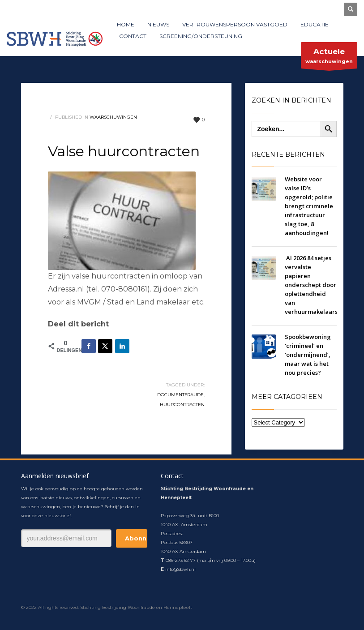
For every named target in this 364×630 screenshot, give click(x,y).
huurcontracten (182, 405)
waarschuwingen (329, 58)
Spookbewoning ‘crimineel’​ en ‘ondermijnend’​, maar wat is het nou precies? (308, 355)
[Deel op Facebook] (89, 346)
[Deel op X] (105, 346)
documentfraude (180, 395)
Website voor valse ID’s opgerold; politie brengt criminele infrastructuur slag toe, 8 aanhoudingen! (309, 206)
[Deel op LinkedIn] (122, 346)
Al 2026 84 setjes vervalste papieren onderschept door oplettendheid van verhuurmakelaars (311, 285)
